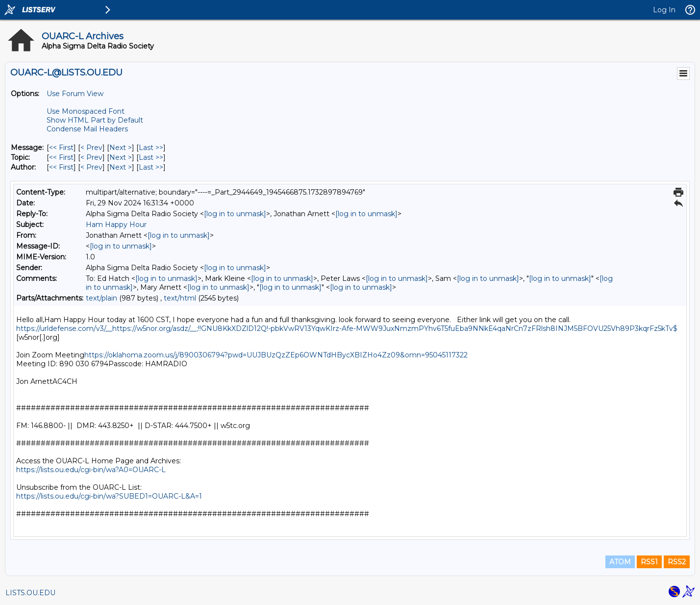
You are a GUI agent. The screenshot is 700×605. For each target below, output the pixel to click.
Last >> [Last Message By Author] (151, 167)
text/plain (101, 298)
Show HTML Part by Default (95, 120)
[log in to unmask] (235, 214)
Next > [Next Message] (121, 148)
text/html (180, 298)
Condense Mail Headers (87, 129)
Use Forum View (75, 94)
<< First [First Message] (61, 148)
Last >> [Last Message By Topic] (151, 157)
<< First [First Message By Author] (61, 167)
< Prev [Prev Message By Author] (91, 167)
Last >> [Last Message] (151, 148)
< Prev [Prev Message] (91, 148)
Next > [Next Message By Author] (121, 167)
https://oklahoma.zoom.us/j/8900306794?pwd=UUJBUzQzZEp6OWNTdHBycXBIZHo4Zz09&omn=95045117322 (276, 355)
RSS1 (649, 562)
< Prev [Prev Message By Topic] (91, 157)
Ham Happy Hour (116, 225)
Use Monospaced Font (86, 111)
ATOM (620, 562)
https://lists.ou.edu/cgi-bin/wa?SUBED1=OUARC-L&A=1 (109, 496)
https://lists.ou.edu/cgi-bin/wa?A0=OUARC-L (91, 470)
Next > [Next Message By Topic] (121, 157)
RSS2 (677, 562)
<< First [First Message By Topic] (61, 157)
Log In (664, 10)
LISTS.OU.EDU (30, 593)
